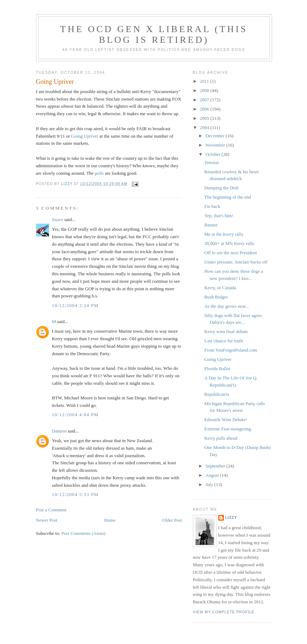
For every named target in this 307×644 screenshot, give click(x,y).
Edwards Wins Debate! (226, 420)
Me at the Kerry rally (224, 234)
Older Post (172, 520)
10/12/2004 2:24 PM (75, 305)
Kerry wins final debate (226, 331)
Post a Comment (51, 510)
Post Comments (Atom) (83, 533)
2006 (205, 109)
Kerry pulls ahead (221, 438)
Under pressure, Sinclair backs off (236, 262)
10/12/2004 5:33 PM (75, 494)
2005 (205, 118)
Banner (212, 225)
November (216, 145)
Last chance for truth (224, 341)
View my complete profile (224, 612)
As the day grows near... (227, 306)
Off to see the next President (231, 253)
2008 (205, 90)
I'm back (212, 206)
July (210, 484)
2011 (205, 81)
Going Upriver (85, 136)
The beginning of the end (228, 197)
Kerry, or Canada (220, 288)
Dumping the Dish (221, 188)
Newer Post (47, 520)
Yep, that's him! (219, 216)
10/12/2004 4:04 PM (75, 415)
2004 (205, 127)
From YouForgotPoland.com (231, 350)
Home (110, 520)
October (213, 154)
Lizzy (231, 518)
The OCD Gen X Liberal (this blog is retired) (154, 34)
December (216, 136)
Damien (59, 431)
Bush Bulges (216, 297)
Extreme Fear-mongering (228, 429)
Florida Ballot (217, 369)
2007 (205, 100)
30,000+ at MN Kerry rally (229, 243)
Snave (58, 219)
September (216, 466)
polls (99, 173)
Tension (212, 162)
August (213, 475)
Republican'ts (217, 394)
